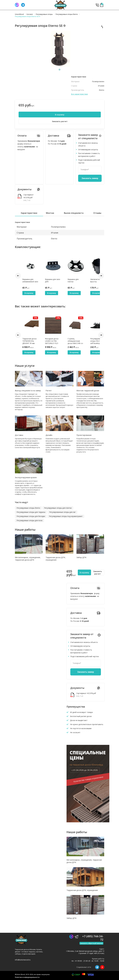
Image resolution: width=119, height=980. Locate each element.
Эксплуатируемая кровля (26, 477)
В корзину (60, 115)
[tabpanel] (60, 49)
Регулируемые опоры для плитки (58, 508)
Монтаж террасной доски (88, 390)
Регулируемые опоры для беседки (31, 516)
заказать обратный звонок (91, 943)
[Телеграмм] (23, 5)
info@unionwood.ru (23, 960)
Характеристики (29, 213)
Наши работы (25, 530)
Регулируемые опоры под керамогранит (66, 516)
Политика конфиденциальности (27, 977)
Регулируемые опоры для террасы (31, 512)
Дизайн (49, 435)
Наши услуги (25, 366)
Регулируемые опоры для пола (29, 520)
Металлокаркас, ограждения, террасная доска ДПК (28, 559)
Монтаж (50, 213)
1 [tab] (60, 70)
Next (101, 276)
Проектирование (84, 435)
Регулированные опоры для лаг (62, 512)
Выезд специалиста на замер (28, 390)
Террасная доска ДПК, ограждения (56, 559)
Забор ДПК (81, 557)
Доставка (19, 435)
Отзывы (97, 213)
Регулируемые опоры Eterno (28, 508)
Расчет (49, 390)
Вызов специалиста (74, 213)
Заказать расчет (60, 121)
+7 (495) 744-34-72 (97, 5)
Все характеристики (79, 94)
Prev (18, 276)
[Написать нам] (17, 5)
